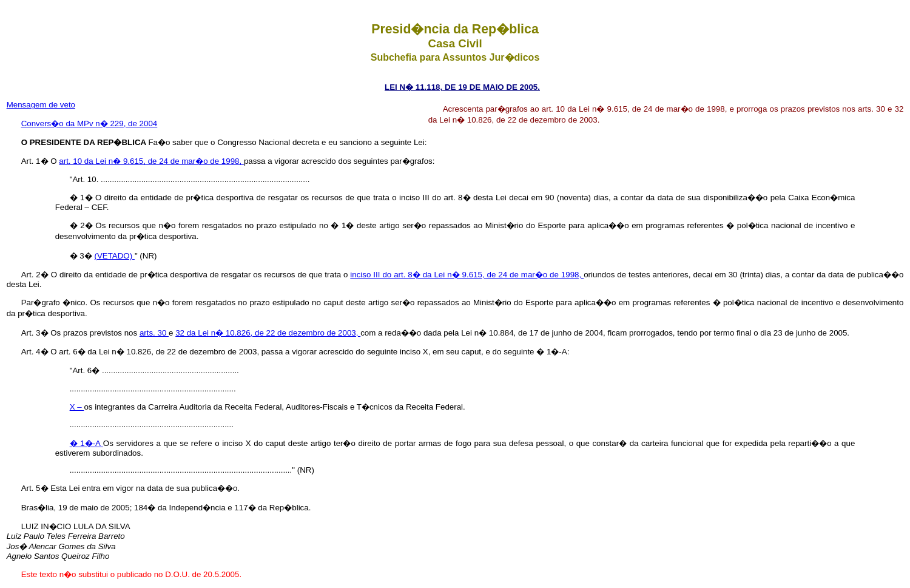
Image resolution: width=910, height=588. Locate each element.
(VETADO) (114, 256)
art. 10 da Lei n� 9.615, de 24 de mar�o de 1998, (151, 161)
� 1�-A (86, 443)
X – (77, 407)
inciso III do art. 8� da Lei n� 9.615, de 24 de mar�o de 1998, (467, 275)
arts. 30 (154, 333)
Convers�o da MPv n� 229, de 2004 (89, 123)
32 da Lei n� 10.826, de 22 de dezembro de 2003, (268, 333)
